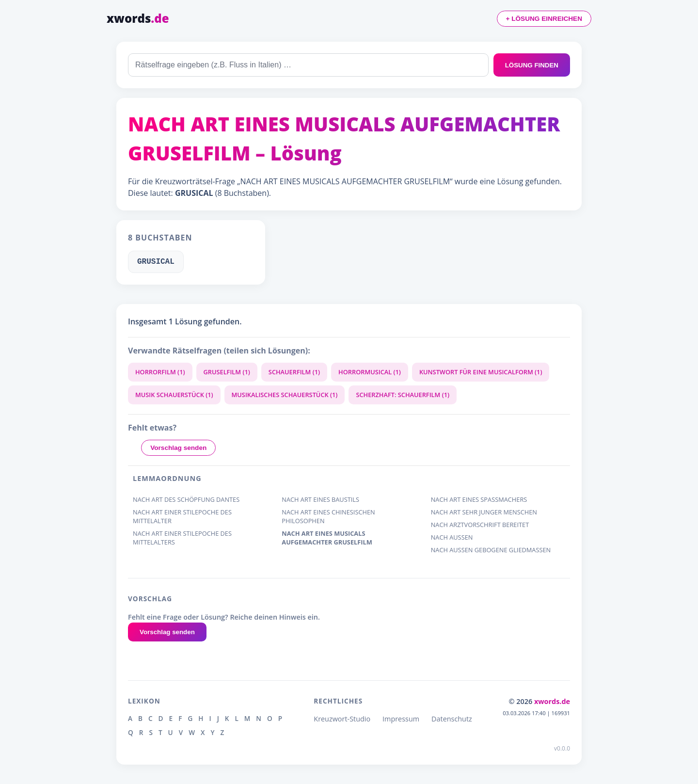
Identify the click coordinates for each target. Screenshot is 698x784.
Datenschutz (452, 719)
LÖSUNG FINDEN (532, 65)
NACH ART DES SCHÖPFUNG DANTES (186, 500)
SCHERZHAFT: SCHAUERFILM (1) (403, 395)
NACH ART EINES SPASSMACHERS (479, 500)
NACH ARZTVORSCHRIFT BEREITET (480, 525)
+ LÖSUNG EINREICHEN (544, 19)
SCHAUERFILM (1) (294, 372)
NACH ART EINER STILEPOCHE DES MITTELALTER (182, 517)
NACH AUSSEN (452, 537)
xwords (138, 18)
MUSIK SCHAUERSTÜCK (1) (174, 395)
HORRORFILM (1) (160, 372)
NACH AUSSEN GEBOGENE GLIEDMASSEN (491, 550)
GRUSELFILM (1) (227, 372)
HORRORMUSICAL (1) (370, 372)
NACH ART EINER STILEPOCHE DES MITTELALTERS (182, 538)
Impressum (401, 719)
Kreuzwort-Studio (342, 719)
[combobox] (308, 65)
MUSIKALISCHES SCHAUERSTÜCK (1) (285, 395)
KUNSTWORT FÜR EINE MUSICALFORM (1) (481, 372)
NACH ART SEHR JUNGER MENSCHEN (484, 512)
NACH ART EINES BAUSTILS (320, 500)
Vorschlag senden (178, 448)
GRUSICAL (156, 262)
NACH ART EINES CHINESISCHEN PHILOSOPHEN (328, 517)
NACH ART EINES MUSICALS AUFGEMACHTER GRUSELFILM (327, 538)
